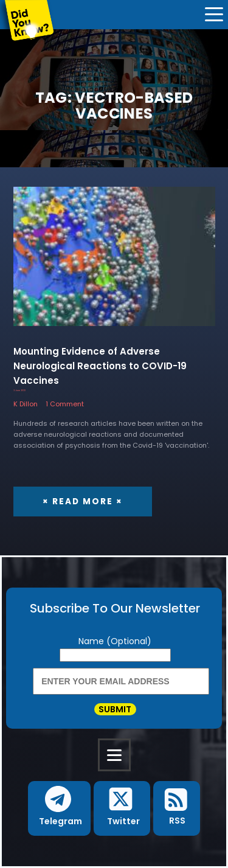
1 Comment (65, 404)
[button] (59, 808)
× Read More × (83, 502)
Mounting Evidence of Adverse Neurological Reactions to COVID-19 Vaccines (100, 366)
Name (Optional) (115, 641)
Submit (115, 709)
